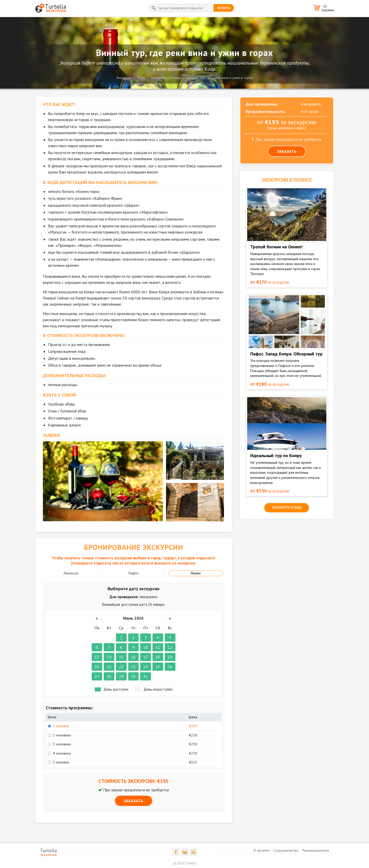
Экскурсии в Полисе (166, 78)
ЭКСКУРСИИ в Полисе (287, 180)
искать (224, 8)
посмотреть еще (287, 508)
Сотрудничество (286, 850)
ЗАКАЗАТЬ (134, 801)
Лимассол (71, 573)
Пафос (133, 573)
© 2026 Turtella (185, 863)
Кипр (141, 78)
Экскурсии (124, 78)
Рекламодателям (316, 850)
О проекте (261, 850)
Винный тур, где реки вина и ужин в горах (220, 78)
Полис (196, 573)
